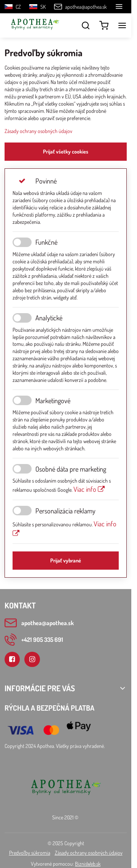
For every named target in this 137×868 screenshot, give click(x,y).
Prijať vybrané (66, 560)
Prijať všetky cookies (66, 151)
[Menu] (122, 25)
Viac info (89, 489)
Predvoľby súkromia (30, 853)
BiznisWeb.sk (88, 864)
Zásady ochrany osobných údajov (38, 131)
